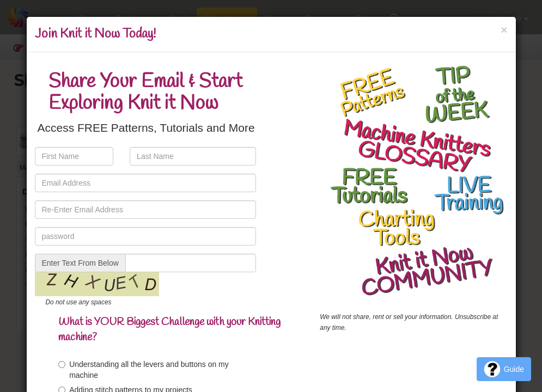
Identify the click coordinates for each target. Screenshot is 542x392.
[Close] (504, 30)
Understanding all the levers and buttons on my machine (144, 370)
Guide (504, 369)
